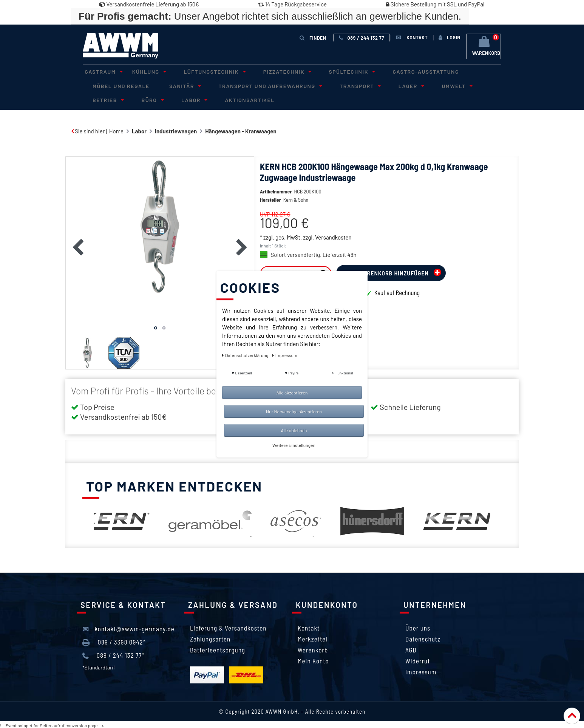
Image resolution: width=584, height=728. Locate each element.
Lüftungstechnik (203, 71)
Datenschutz (423, 637)
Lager (391, 85)
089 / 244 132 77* (114, 654)
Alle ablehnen (294, 430)
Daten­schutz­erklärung (246, 355)
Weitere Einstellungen (294, 445)
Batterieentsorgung (218, 648)
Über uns (418, 626)
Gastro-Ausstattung (402, 71)
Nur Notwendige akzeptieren (294, 411)
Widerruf (418, 659)
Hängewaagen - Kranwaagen (241, 130)
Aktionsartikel (190, 98)
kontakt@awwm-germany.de (128, 628)
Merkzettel (313, 637)
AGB (411, 648)
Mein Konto (313, 659)
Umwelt (433, 85)
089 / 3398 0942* (114, 641)
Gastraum (100, 71)
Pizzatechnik (271, 71)
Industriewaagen (176, 130)
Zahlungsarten (210, 637)
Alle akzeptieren (292, 393)
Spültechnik (332, 71)
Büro (100, 98)
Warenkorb (313, 648)
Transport (344, 85)
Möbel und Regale (119, 85)
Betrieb (477, 85)
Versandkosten (333, 247)
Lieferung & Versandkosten (228, 626)
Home (116, 130)
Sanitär (178, 85)
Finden (313, 37)
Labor (138, 98)
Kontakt (309, 626)
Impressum (421, 670)
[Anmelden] (448, 37)
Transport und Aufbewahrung (258, 85)
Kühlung (142, 71)
